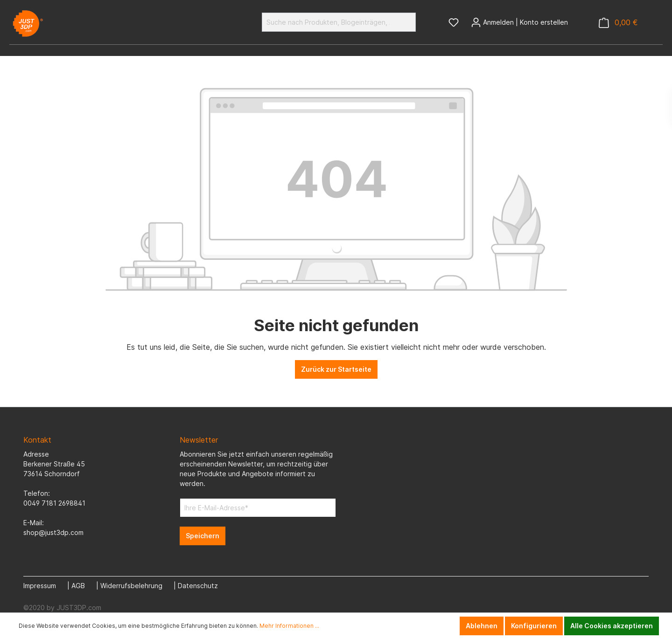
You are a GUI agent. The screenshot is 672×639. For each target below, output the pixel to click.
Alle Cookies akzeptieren (612, 626)
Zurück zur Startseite (336, 369)
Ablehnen (482, 626)
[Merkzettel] (454, 22)
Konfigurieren (534, 626)
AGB (78, 586)
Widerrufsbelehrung (131, 586)
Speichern (203, 536)
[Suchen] (405, 22)
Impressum (40, 586)
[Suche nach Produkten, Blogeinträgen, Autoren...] (328, 22)
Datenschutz (198, 586)
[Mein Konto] (519, 22)
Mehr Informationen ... (289, 626)
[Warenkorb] (618, 23)
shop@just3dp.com (53, 532)
